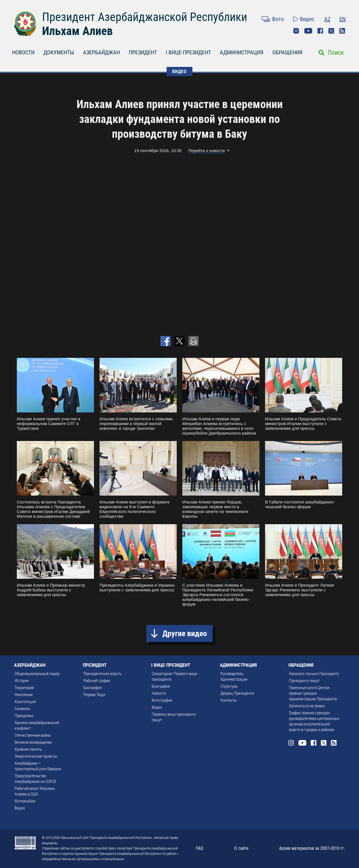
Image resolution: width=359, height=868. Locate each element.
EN (342, 19)
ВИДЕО (179, 72)
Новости (159, 693)
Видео (307, 19)
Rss (342, 31)
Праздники (24, 716)
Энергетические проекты (36, 756)
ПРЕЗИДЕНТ (143, 52)
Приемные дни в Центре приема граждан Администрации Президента (313, 693)
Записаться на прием (307, 706)
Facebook (320, 31)
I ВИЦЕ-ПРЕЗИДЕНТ (188, 52)
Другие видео (185, 634)
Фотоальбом (25, 801)
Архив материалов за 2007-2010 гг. (312, 848)
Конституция (25, 702)
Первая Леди (94, 695)
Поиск (336, 53)
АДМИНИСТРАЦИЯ (242, 52)
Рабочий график (97, 681)
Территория (24, 688)
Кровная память (28, 749)
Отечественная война (33, 735)
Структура (229, 686)
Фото (278, 19)
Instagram (296, 31)
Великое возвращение (33, 742)
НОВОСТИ (23, 52)
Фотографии (162, 700)
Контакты (229, 700)
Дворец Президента (237, 693)
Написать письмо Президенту (314, 674)
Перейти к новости (206, 151)
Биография (92, 688)
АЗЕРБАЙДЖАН (101, 52)
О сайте (241, 848)
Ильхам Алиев (77, 31)
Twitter (331, 31)
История (22, 681)
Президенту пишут (304, 681)
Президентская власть (102, 674)
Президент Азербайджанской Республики (145, 17)
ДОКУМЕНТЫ (59, 52)
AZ (327, 19)
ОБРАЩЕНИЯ (287, 52)
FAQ (200, 848)
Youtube (308, 31)
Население (24, 695)
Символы (22, 709)
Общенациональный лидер (37, 674)
